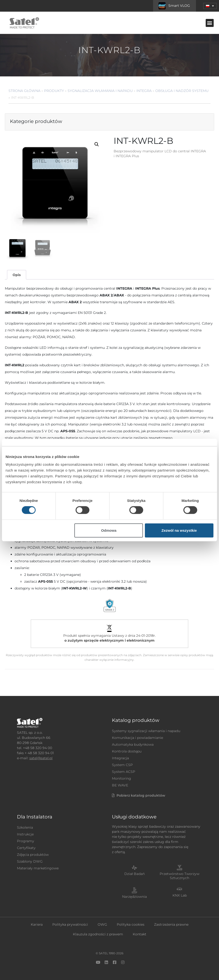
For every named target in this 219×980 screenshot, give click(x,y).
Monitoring (121, 778)
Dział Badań (134, 874)
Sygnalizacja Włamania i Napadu (100, 91)
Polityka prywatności (70, 924)
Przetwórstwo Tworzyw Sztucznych (180, 876)
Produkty (54, 91)
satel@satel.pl (41, 758)
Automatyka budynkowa (133, 744)
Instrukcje (25, 834)
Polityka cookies (131, 924)
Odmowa (109, 530)
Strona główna (24, 91)
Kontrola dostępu (127, 751)
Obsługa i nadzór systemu (182, 91)
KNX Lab (180, 895)
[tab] (16, 275)
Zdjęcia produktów (33, 855)
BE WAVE (120, 785)
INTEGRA (144, 91)
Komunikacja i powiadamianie (137, 738)
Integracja (120, 758)
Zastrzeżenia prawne (171, 924)
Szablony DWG (30, 861)
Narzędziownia (134, 897)
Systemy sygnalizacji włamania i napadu (146, 731)
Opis (17, 275)
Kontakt (140, 934)
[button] (210, 23)
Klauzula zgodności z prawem (98, 934)
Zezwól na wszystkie (179, 530)
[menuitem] (210, 6)
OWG (102, 924)
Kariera (37, 924)
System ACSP (124, 772)
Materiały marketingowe (38, 868)
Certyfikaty (26, 848)
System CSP (122, 765)
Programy (26, 841)
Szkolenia (25, 827)
